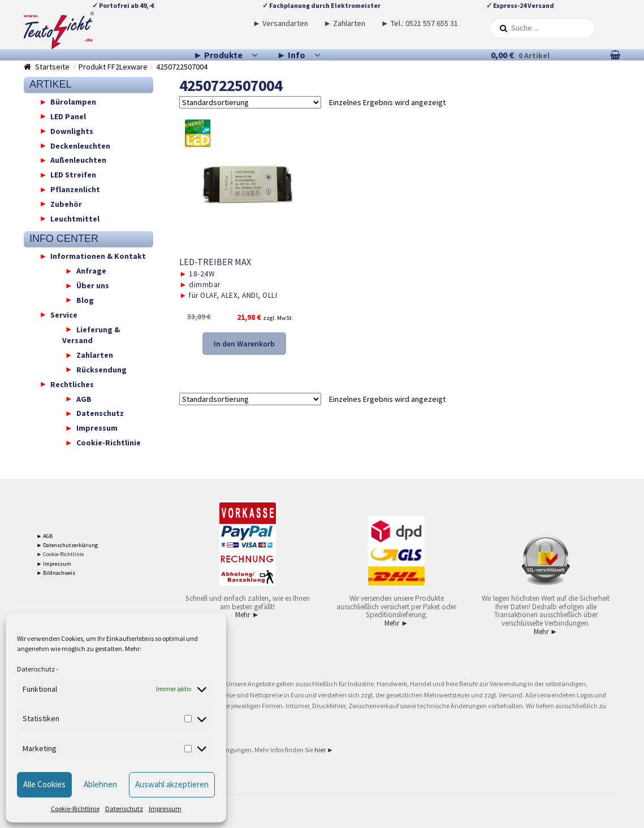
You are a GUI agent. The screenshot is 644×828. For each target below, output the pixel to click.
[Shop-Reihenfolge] (250, 102)
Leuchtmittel (75, 218)
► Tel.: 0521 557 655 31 (420, 23)
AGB (84, 398)
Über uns (93, 285)
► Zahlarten (344, 23)
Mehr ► (247, 615)
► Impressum (54, 564)
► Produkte (218, 55)
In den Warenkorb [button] (244, 344)
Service (64, 314)
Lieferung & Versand (91, 335)
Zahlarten (95, 355)
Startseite (52, 67)
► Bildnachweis (56, 573)
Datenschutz (36, 669)
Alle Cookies (44, 784)
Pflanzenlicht (75, 189)
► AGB (45, 536)
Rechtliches (72, 384)
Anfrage (91, 271)
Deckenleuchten (80, 145)
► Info (291, 55)
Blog (85, 300)
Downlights (72, 131)
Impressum (165, 809)
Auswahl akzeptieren (172, 784)
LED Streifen (73, 175)
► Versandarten (280, 23)
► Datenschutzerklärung (68, 545)
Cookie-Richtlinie (75, 809)
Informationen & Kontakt (98, 256)
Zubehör (66, 203)
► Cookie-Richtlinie (60, 554)
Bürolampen (73, 102)
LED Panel (68, 116)
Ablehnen (100, 784)
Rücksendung (101, 369)
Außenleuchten (78, 160)
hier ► (324, 750)
